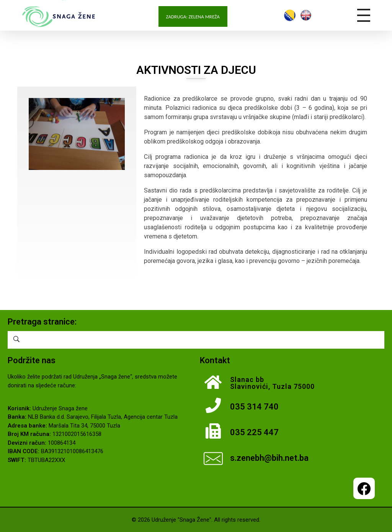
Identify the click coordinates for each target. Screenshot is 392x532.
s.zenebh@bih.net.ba (269, 458)
